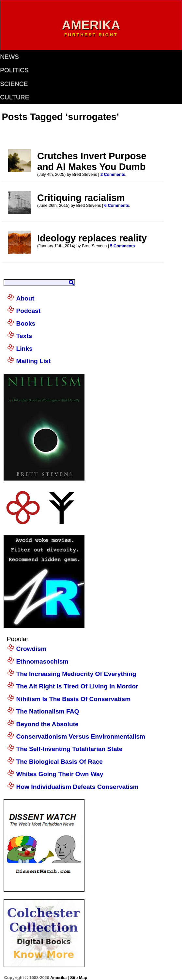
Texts (24, 336)
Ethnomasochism (42, 661)
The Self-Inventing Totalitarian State (69, 749)
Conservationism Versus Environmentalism (81, 736)
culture (15, 97)
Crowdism (31, 649)
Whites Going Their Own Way (60, 774)
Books (26, 323)
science (14, 84)
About (25, 298)
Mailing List (34, 361)
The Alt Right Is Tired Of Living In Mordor (77, 686)
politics (14, 70)
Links (24, 349)
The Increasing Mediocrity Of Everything (76, 674)
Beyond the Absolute (47, 724)
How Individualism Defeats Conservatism (77, 787)
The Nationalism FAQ (48, 711)
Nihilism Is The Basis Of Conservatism (74, 699)
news (9, 57)
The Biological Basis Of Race (60, 762)
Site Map (79, 978)
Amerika (58, 978)
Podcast (29, 311)
